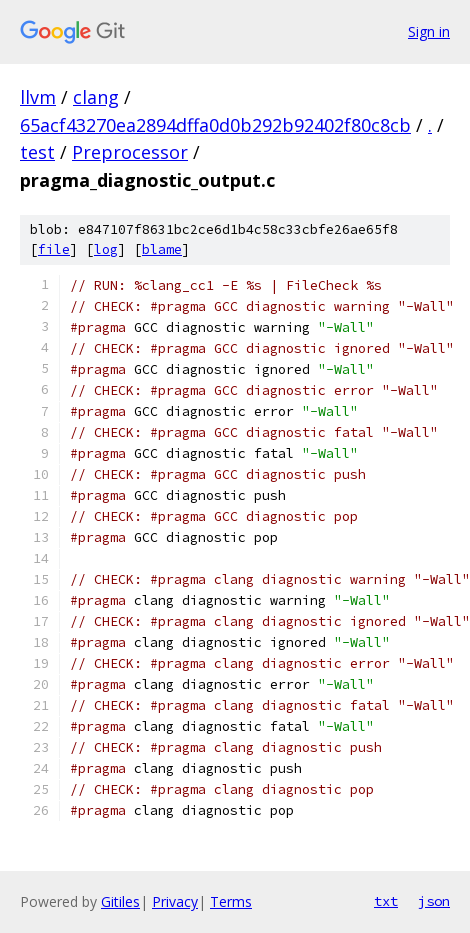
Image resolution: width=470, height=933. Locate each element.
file (54, 249)
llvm (38, 97)
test (37, 152)
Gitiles (120, 901)
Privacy (175, 901)
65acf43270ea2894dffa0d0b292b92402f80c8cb (215, 125)
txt (386, 901)
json (434, 901)
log (106, 249)
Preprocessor (130, 152)
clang (96, 97)
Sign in (429, 31)
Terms (231, 901)
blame (162, 249)
